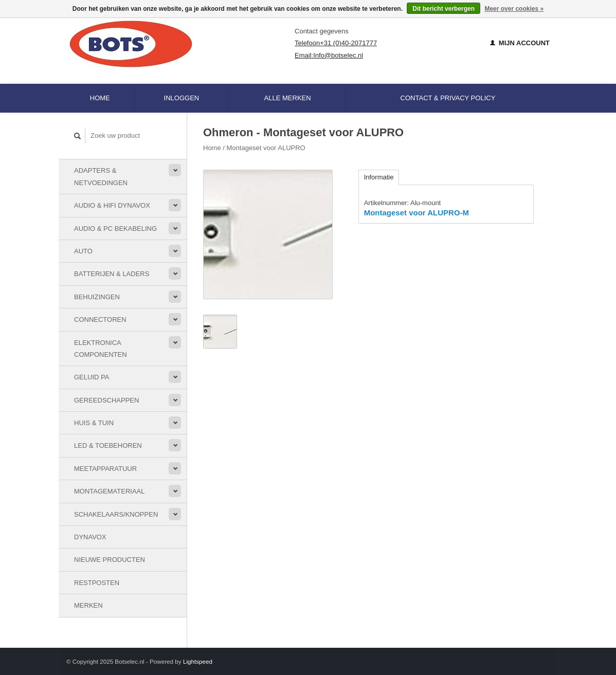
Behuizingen (97, 297)
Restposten (97, 583)
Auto (83, 251)
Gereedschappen (106, 400)
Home (100, 98)
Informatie (379, 177)
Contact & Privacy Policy (448, 98)
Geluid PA (92, 377)
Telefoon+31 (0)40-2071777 (336, 43)
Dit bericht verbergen (443, 9)
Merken (88, 605)
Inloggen (182, 98)
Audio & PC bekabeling (115, 229)
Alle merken (288, 98)
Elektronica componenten (101, 349)
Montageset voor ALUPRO (266, 148)
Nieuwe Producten (110, 560)
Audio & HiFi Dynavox (112, 205)
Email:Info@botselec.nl (329, 55)
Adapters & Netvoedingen (101, 176)
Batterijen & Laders (112, 274)
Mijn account (520, 43)
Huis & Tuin (94, 423)
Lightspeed (198, 661)
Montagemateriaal (109, 491)
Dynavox (90, 537)
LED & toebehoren (108, 445)
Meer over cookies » (514, 9)
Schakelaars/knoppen (116, 514)
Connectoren (100, 320)
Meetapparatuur (105, 469)
